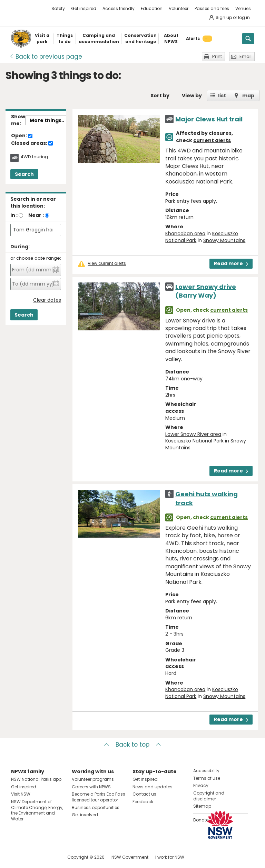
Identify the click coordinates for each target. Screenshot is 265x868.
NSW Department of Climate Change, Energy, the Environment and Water (37, 810)
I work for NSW (170, 857)
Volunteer (179, 8)
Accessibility (206, 771)
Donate (201, 820)
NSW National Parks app (36, 779)
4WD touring (34, 157)
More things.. (47, 120)
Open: (22, 136)
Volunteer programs (93, 779)
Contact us (144, 794)
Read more (231, 263)
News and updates (153, 787)
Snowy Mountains (224, 240)
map (248, 96)
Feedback (143, 802)
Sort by (160, 96)
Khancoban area (185, 233)
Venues (243, 8)
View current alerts (107, 263)
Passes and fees (212, 8)
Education (152, 8)
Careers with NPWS (91, 787)
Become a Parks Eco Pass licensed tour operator (99, 797)
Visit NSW (21, 794)
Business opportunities (96, 807)
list (222, 96)
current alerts (212, 140)
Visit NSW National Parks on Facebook (17, 857)
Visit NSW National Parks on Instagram (32, 857)
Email (246, 56)
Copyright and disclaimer (209, 796)
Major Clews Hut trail (209, 119)
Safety (58, 8)
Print (217, 56)
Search (24, 174)
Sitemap (202, 806)
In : (14, 215)
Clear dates (47, 300)
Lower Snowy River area (193, 434)
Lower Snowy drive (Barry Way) (206, 291)
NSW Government (130, 857)
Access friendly (119, 8)
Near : (36, 215)
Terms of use (207, 778)
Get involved (85, 815)
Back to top (132, 745)
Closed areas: (32, 143)
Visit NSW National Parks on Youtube (47, 857)
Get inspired (84, 8)
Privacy (201, 785)
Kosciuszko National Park (194, 441)
